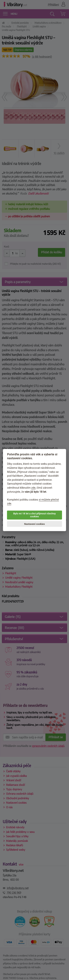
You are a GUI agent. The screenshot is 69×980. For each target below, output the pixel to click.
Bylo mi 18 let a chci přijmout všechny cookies (34, 515)
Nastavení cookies (35, 524)
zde (33, 488)
